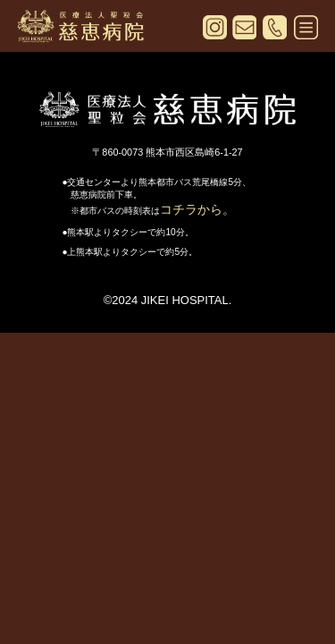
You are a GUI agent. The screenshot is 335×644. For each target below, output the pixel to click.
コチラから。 (197, 209)
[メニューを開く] (306, 30)
